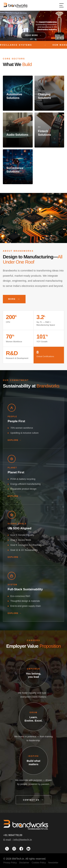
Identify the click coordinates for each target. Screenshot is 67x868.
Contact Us (31, 800)
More (12, 299)
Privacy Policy (10, 863)
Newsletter (53, 863)
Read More (32, 35)
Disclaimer (24, 863)
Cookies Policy (39, 863)
